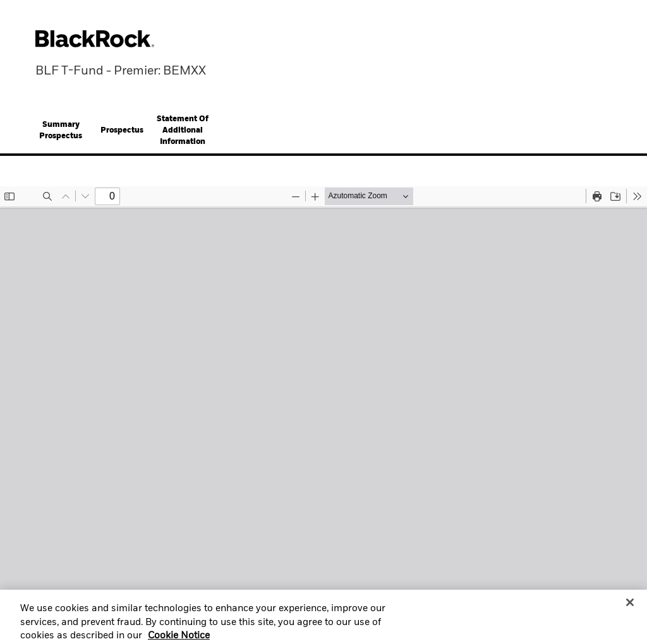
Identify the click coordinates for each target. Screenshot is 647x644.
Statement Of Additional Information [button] (183, 131)
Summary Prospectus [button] (61, 131)
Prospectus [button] (122, 131)
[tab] (61, 131)
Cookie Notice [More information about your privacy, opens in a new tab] (179, 640)
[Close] (630, 606)
